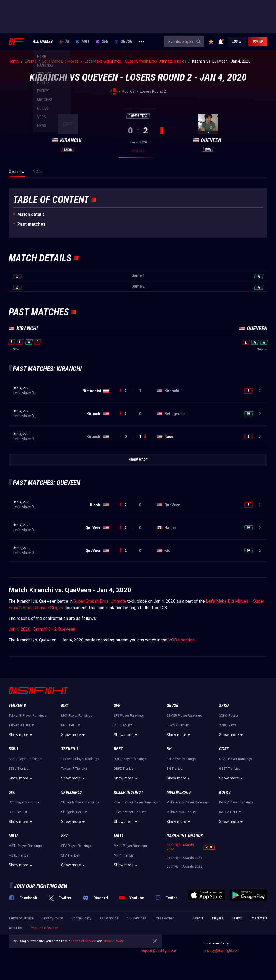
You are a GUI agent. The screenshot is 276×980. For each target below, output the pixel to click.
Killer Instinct (128, 792)
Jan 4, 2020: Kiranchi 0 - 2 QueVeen (42, 629)
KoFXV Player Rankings (236, 802)
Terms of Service (21, 918)
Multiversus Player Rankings (188, 802)
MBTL (13, 836)
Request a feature (44, 928)
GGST (224, 749)
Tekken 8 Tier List (22, 725)
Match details (31, 214)
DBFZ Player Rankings (130, 759)
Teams (237, 918)
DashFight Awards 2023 (184, 858)
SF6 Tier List (123, 725)
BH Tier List (175, 769)
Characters (259, 918)
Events (198, 918)
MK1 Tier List (71, 725)
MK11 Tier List (124, 855)
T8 (64, 42)
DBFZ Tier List (124, 769)
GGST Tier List (230, 769)
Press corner (164, 918)
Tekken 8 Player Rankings (28, 716)
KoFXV (225, 792)
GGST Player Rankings (236, 759)
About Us (15, 928)
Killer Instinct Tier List (130, 812)
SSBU (13, 749)
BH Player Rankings (181, 759)
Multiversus (179, 792)
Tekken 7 (70, 749)
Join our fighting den (41, 886)
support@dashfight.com (159, 951)
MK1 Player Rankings (77, 716)
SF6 (102, 42)
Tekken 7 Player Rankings (80, 759)
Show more (21, 735)
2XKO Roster (229, 716)
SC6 (12, 792)
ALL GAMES (43, 42)
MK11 (119, 836)
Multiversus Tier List (182, 812)
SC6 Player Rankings (24, 802)
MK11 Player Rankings (130, 846)
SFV (64, 836)
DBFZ (118, 749)
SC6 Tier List (18, 812)
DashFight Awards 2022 (184, 867)
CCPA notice (109, 918)
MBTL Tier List (19, 855)
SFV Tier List (70, 855)
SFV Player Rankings (76, 846)
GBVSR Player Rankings (184, 716)
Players (218, 918)
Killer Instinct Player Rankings (136, 802)
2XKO (224, 705)
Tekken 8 (17, 705)
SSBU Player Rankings (25, 759)
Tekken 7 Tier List (74, 769)
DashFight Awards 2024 (180, 847)
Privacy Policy (53, 918)
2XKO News (228, 725)
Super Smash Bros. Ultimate (100, 601)
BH (169, 749)
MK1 (83, 42)
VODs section (182, 640)
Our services (137, 918)
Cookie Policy (81, 918)
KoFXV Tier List (230, 812)
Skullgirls (71, 792)
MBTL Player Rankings (25, 846)
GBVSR (123, 42)
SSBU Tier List (19, 769)
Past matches (31, 224)
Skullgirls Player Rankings (80, 802)
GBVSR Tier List (178, 725)
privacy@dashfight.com (222, 951)
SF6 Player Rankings (129, 716)
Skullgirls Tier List (74, 812)
